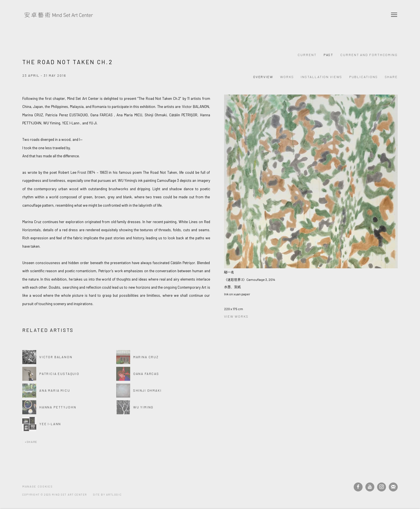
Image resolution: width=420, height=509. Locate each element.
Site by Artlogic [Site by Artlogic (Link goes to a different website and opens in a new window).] (107, 494)
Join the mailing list (393, 487)
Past (329, 55)
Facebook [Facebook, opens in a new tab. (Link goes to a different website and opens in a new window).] (358, 487)
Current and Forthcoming (369, 55)
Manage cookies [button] (37, 486)
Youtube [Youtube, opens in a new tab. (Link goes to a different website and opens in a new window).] (370, 487)
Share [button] (391, 77)
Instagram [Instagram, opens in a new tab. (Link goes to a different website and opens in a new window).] (382, 487)
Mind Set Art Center (59, 15)
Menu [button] (394, 15)
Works (287, 77)
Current (307, 55)
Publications (364, 77)
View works (236, 316)
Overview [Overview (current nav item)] (263, 77)
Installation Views (321, 77)
